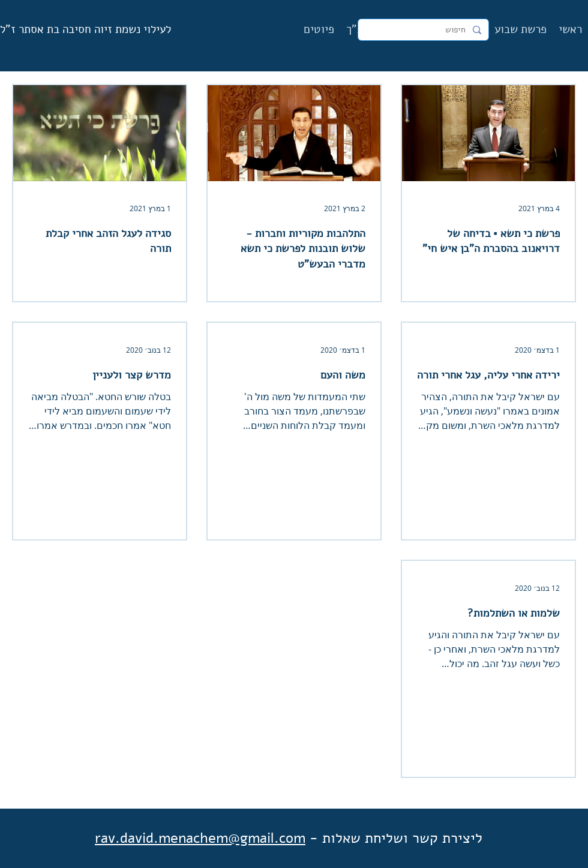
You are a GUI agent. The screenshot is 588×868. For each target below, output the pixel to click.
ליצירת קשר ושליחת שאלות (402, 838)
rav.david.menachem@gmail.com (200, 838)
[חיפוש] (424, 30)
